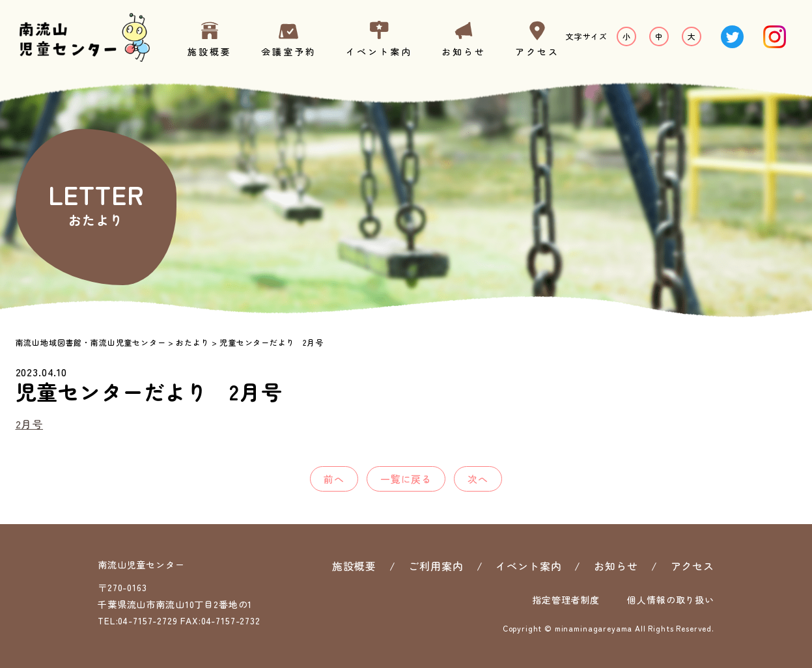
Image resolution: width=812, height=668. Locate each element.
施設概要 (210, 51)
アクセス (537, 51)
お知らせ (464, 51)
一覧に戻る (406, 479)
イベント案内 (379, 51)
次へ (478, 479)
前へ (334, 479)
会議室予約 (289, 51)
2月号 (30, 424)
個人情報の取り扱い (671, 600)
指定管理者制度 (566, 600)
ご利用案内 (436, 566)
